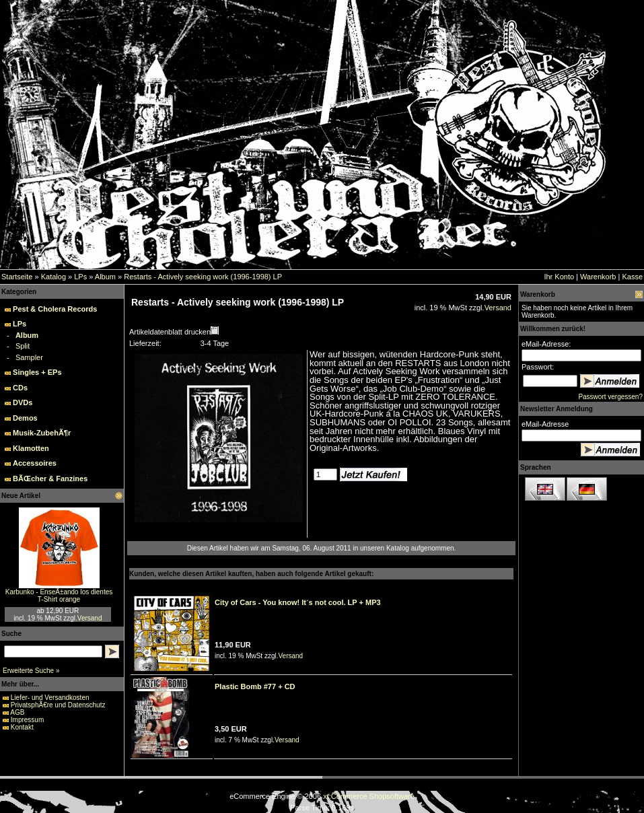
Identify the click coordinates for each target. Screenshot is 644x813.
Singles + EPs (37, 372)
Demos (25, 418)
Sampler (29, 357)
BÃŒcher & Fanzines (50, 479)
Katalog (53, 277)
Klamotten (31, 448)
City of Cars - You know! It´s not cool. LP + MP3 (298, 602)
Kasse (632, 277)
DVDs (23, 402)
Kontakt (22, 727)
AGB (17, 712)
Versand (90, 618)
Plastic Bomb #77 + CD (255, 686)
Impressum (27, 720)
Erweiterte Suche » (31, 671)
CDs (20, 388)
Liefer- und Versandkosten (50, 698)
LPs (80, 277)
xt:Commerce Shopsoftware (369, 796)
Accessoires (35, 463)
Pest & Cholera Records (55, 309)
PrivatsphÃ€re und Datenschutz (58, 705)
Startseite (17, 277)
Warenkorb (598, 277)
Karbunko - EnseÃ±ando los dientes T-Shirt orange (59, 596)
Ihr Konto (559, 277)
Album (105, 277)
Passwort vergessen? (610, 397)
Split (23, 346)
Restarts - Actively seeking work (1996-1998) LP (203, 277)
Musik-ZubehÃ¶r (42, 433)
